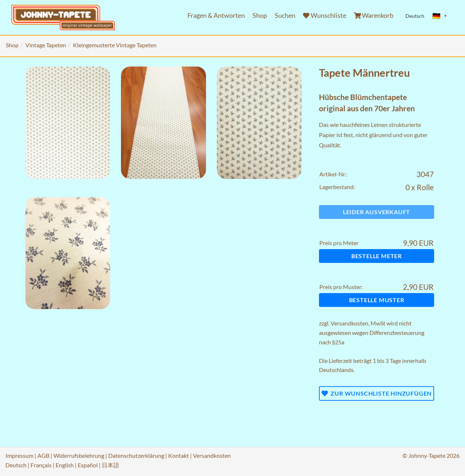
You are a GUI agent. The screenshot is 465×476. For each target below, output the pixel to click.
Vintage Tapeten (46, 45)
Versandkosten (349, 323)
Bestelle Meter (377, 256)
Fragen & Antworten (216, 15)
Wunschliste (325, 15)
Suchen (285, 15)
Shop (260, 15)
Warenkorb (374, 15)
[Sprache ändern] (440, 16)
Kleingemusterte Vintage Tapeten (115, 45)
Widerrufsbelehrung (79, 455)
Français (41, 465)
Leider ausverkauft (377, 212)
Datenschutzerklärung (136, 455)
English (65, 465)
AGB (43, 455)
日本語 (110, 465)
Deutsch (16, 465)
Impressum (19, 455)
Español (88, 465)
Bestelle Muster (377, 300)
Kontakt (179, 455)
